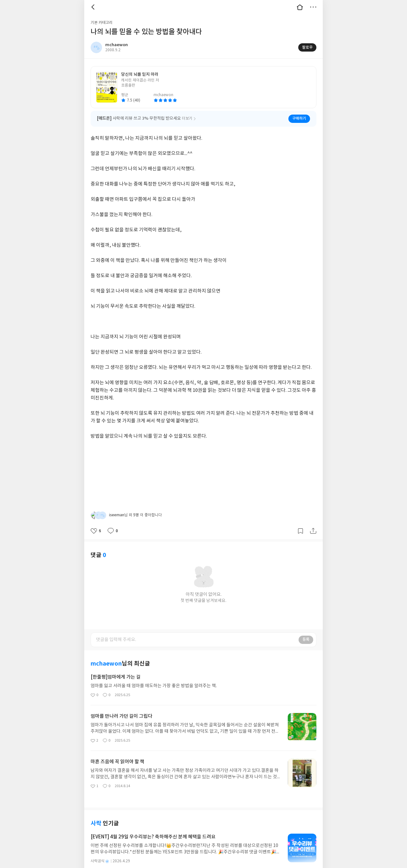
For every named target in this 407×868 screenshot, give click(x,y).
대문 (300, 7)
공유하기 (313, 523)
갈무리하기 (300, 523)
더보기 (313, 7)
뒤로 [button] (94, 7)
